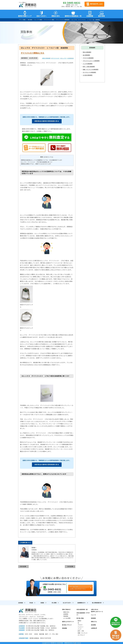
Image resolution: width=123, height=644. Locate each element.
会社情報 (93, 625)
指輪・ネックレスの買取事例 (91, 70)
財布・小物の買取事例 (89, 67)
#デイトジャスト (55, 58)
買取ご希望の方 (66, 609)
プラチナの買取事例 (88, 58)
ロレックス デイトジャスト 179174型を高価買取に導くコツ (37, 162)
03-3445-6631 (72, 3)
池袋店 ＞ (43, 603)
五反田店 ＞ (22, 603)
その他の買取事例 (88, 75)
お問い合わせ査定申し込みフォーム (97, 611)
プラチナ (80, 625)
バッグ (80, 629)
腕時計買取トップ (25, 16)
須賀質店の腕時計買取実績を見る (47, 121)
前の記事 (23, 567)
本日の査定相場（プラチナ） (83, 614)
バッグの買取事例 (88, 64)
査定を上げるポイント (68, 622)
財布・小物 (81, 631)
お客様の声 (94, 628)
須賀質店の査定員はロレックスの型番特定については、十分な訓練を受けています (41, 160)
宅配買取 (66, 616)
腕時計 (80, 621)
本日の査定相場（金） (83, 609)
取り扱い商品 (80, 618)
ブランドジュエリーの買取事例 (91, 61)
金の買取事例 (86, 55)
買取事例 (93, 618)
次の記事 (70, 567)
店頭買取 (66, 614)
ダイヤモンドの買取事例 (89, 72)
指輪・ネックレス (83, 633)
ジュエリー (81, 627)
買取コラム (94, 622)
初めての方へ (42, 16)
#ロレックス (63, 58)
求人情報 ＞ (55, 603)
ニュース (93, 615)
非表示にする (48, 157)
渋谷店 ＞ (32, 603)
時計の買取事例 (87, 52)
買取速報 (64, 628)
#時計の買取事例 (46, 58)
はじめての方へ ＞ (68, 603)
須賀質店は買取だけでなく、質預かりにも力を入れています (36, 164)
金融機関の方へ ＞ (83, 603)
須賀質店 (28, 610)
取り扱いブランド (67, 625)
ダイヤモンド (81, 635)
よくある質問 (67, 618)
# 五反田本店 (70, 58)
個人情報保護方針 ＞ (98, 603)
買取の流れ (56, 16)
